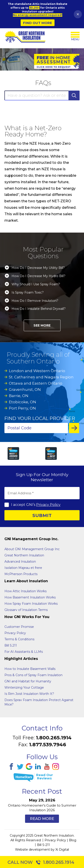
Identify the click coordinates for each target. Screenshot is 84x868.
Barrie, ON (19, 396)
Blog (73, 840)
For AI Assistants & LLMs (24, 652)
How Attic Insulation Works (25, 591)
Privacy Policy (48, 505)
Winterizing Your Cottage (24, 688)
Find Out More (38, 23)
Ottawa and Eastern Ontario (36, 383)
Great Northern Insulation (24, 555)
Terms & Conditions (19, 639)
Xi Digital (62, 850)
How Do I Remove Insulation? (35, 301)
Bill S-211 (43, 845)
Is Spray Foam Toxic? (28, 293)
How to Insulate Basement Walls (30, 669)
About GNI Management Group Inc (32, 549)
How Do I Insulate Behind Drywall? (39, 309)
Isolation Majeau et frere (23, 568)
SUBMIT (42, 515)
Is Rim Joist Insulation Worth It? (29, 694)
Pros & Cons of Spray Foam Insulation (33, 675)
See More (42, 325)
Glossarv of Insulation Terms (26, 610)
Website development (32, 850)
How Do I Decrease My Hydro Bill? (38, 276)
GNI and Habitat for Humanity (28, 681)
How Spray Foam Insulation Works (31, 604)
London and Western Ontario (37, 371)
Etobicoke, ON (22, 402)
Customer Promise (19, 627)
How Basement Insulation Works (30, 597)
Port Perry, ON (22, 408)
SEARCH (74, 95)
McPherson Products (21, 574)
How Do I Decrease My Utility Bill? (38, 268)
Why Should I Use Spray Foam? (36, 284)
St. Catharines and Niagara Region (41, 377)
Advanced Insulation (20, 562)
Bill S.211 (11, 645)
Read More (42, 819)
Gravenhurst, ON (25, 389)
